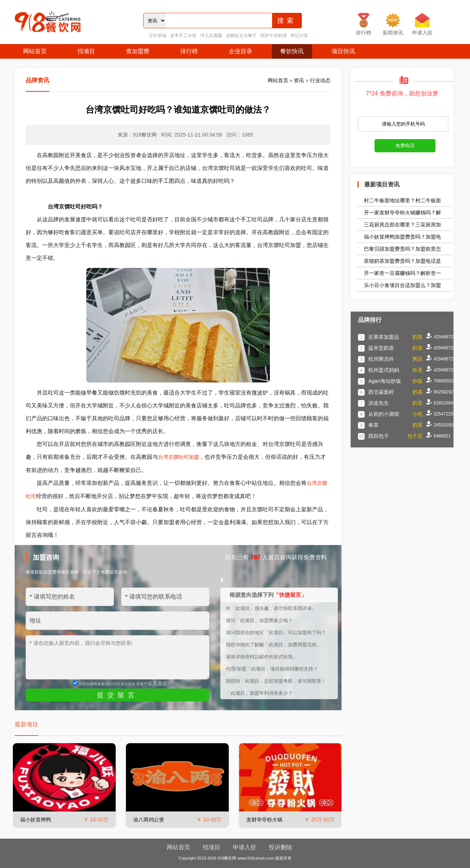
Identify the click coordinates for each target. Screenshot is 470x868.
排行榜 (189, 51)
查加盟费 (138, 51)
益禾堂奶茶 (381, 348)
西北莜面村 (381, 392)
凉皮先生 (379, 403)
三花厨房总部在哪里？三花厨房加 (402, 225)
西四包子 (379, 436)
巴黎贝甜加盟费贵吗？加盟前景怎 (402, 249)
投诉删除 (281, 847)
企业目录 (241, 51)
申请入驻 (245, 847)
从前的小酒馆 (384, 414)
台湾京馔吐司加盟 (178, 457)
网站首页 (35, 51)
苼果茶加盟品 (384, 337)
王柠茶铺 (158, 36)
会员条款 (158, 683)
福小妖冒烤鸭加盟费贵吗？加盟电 (402, 237)
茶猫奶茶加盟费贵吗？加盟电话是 (402, 261)
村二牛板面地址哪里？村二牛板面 (402, 200)
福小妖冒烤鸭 (36, 820)
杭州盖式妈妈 (384, 370)
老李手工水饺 (183, 36)
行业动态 (320, 80)
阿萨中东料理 (274, 36)
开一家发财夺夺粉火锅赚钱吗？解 (402, 213)
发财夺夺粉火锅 (264, 820)
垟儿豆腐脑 (211, 36)
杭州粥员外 (381, 359)
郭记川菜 (299, 36)
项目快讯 (343, 51)
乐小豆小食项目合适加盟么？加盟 (402, 285)
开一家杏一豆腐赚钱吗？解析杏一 (402, 273)
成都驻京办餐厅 (241, 36)
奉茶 (373, 425)
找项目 (86, 51)
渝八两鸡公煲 (149, 820)
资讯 (299, 80)
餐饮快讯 (292, 51)
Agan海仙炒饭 (385, 381)
